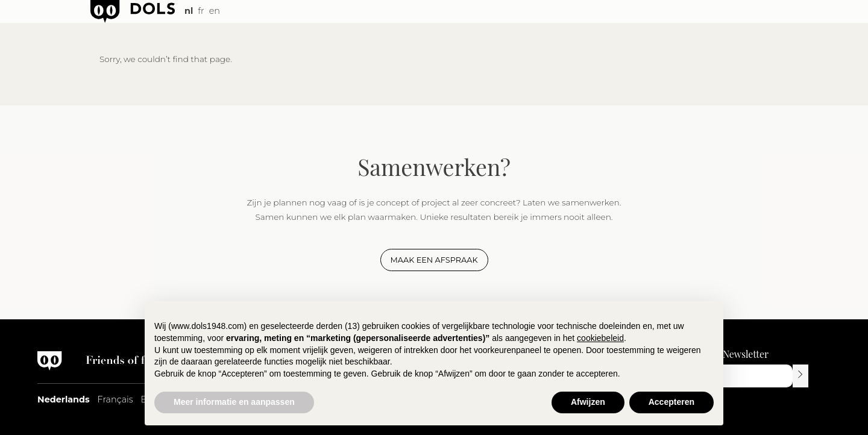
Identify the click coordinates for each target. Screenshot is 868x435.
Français (115, 399)
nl (189, 11)
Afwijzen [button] (588, 402)
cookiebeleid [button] (600, 338)
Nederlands (64, 399)
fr (201, 11)
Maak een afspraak (434, 260)
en (215, 11)
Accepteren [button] (671, 402)
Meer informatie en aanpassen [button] (234, 402)
